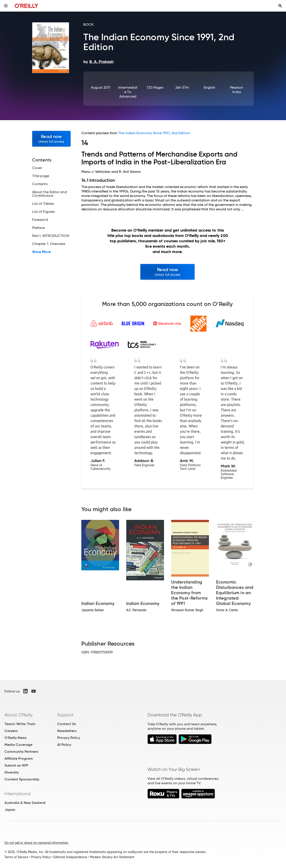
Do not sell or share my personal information (36, 843)
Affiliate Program (19, 758)
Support (65, 715)
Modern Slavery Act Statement (112, 857)
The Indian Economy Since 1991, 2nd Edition (154, 133)
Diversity (12, 772)
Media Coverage (18, 745)
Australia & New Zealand (25, 803)
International (18, 794)
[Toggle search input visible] (280, 6)
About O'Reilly (19, 715)
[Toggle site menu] (6, 6)
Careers (11, 731)
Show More (41, 252)
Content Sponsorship (22, 779)
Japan (10, 810)
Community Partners (21, 752)
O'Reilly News (15, 738)
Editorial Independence (70, 857)
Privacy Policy (69, 738)
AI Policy (64, 745)
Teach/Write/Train (20, 724)
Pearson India (237, 90)
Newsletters (67, 731)
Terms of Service (16, 857)
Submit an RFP (16, 765)
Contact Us (66, 724)
